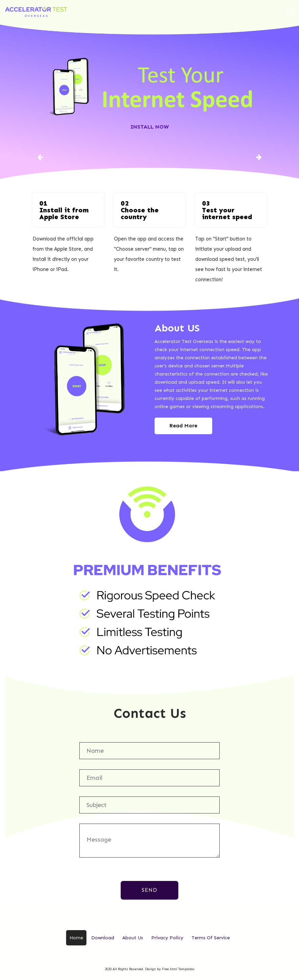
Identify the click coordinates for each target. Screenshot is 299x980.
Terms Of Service (211, 938)
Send (149, 890)
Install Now (150, 127)
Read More (183, 426)
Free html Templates (178, 969)
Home (76, 938)
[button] (40, 157)
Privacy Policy (167, 938)
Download (103, 938)
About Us (133, 938)
